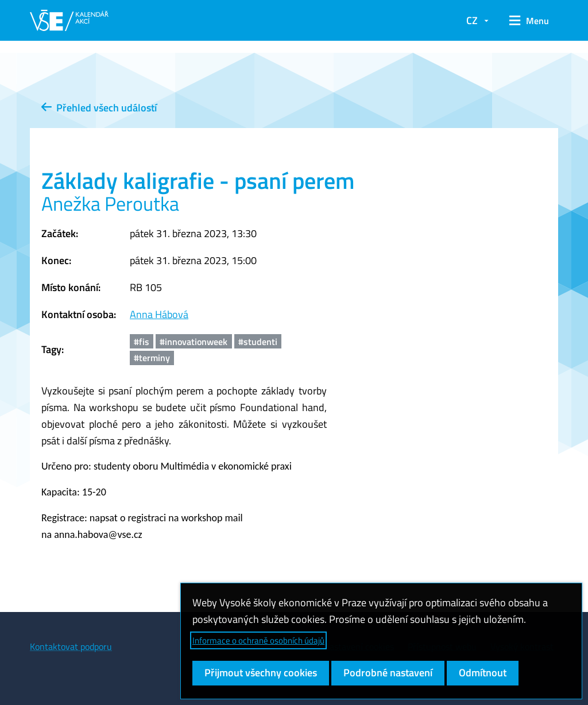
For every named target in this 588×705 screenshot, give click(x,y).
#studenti (258, 342)
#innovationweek (194, 342)
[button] (529, 21)
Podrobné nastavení (388, 673)
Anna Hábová (159, 314)
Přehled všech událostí (99, 108)
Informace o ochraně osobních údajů (258, 640)
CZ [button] (472, 20)
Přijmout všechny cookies (261, 673)
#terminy (152, 358)
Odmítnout (483, 673)
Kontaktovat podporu (71, 646)
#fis (142, 342)
